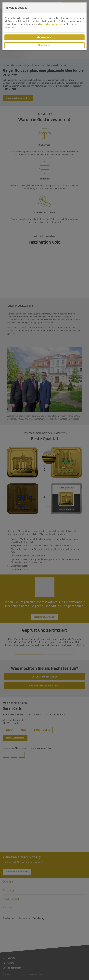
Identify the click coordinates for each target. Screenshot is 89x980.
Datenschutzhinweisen (50, 24)
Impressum (10, 27)
